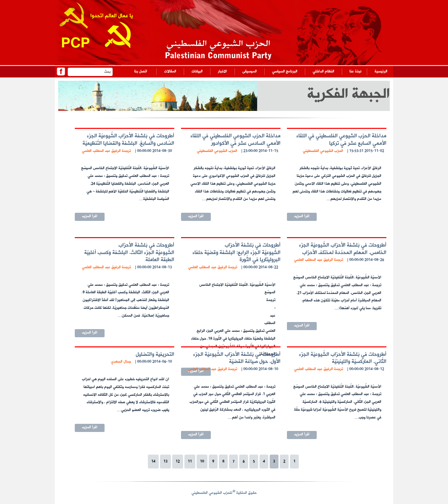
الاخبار (222, 72)
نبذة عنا (355, 72)
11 (190, 462)
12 (178, 462)
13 (165, 462)
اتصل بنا (141, 72)
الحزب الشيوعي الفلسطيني (323, 151)
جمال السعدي (121, 362)
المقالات (170, 72)
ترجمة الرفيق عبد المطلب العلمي (106, 151)
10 (202, 462)
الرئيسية (381, 72)
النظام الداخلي (323, 72)
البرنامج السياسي (285, 72)
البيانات (197, 72)
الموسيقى (250, 72)
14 (153, 462)
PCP (75, 44)
